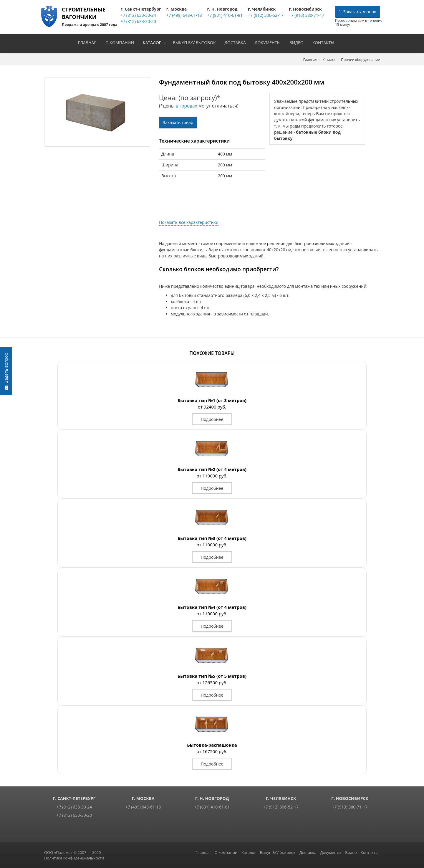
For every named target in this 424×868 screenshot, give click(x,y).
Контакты (325, 42)
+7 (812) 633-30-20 (138, 21)
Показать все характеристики (189, 222)
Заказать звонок (358, 12)
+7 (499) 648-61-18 (184, 15)
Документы (270, 42)
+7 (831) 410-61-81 (225, 15)
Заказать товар (178, 122)
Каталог (154, 42)
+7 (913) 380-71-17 (306, 15)
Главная (89, 42)
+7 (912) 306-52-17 (265, 15)
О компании (122, 42)
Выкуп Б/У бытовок (196, 42)
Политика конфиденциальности (74, 857)
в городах (187, 105)
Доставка (237, 42)
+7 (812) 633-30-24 (138, 15)
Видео (299, 42)
